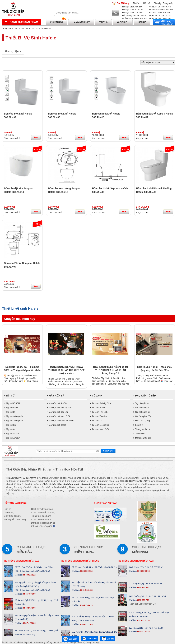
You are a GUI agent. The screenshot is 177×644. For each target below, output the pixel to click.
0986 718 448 (143, 632)
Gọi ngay (70, 639)
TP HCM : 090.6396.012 (160, 19)
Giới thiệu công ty (13, 516)
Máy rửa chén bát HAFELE (61, 421)
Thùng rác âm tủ (143, 429)
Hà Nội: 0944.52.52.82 (133, 10)
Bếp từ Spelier (12, 434)
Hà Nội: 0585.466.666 (132, 7)
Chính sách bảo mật (41, 519)
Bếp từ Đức (11, 425)
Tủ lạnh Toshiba (99, 416)
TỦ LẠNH (97, 396)
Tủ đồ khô (140, 434)
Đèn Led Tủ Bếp (143, 421)
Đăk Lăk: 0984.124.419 (160, 13)
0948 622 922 (29, 575)
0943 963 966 (29, 608)
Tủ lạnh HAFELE (100, 412)
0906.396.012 (143, 571)
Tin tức (136, 3)
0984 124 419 (86, 605)
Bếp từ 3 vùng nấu (14, 416)
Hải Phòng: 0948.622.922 (134, 16)
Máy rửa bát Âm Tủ (58, 403)
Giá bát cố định (142, 408)
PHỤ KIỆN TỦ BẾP (145, 396)
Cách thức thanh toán (42, 509)
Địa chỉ (108, 639)
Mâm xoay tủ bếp (143, 438)
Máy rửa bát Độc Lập (59, 412)
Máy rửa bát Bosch (57, 425)
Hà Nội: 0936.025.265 (132, 13)
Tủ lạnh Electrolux (100, 425)
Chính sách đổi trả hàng (43, 512)
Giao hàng (9, 512)
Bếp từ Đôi (11, 412)
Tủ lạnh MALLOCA (101, 429)
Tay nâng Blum (142, 403)
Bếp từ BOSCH (13, 403)
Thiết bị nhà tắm (21, 29)
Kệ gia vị (139, 425)
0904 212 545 (86, 624)
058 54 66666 (29, 623)
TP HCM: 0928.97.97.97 (160, 16)
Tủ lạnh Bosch (99, 408)
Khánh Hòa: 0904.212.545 (161, 10)
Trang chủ (7, 29)
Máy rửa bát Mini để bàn (60, 408)
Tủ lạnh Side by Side (102, 403)
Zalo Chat (90, 639)
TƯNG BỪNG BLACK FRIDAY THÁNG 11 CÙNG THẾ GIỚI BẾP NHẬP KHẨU (67, 370)
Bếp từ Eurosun (13, 438)
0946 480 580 (29, 594)
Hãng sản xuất (81, 22)
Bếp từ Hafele (12, 408)
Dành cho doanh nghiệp (43, 523)
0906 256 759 (143, 600)
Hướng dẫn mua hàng (15, 519)
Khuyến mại (57, 22)
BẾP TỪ (10, 396)
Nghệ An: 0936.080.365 (160, 7)
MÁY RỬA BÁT (57, 396)
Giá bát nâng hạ (143, 412)
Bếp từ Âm (11, 429)
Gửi (108, 451)
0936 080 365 (86, 571)
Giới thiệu (123, 22)
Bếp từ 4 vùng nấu (14, 421)
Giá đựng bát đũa (143, 416)
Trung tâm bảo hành (41, 516)
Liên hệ (147, 3)
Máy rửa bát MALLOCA (60, 416)
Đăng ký (157, 3)
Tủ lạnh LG (97, 421)
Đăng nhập (168, 3)
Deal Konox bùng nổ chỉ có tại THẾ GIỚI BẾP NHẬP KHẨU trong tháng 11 (110, 370)
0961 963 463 (86, 590)
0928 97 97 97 (143, 620)
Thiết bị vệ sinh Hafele (41, 29)
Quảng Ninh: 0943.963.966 (135, 19)
